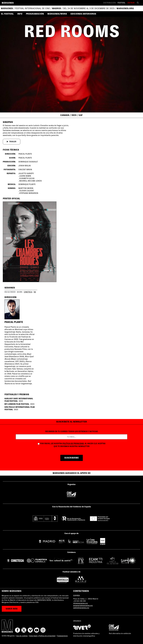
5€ (35, 292)
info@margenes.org (80, 603)
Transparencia (62, 636)
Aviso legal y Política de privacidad (42, 636)
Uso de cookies (22, 636)
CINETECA (28, 292)
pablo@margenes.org (81, 608)
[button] (8, 14)
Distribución (109, 3)
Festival (121, 3)
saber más (12, 609)
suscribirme (72, 458)
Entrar (131, 3)
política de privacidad (73, 444)
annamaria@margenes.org (83, 606)
